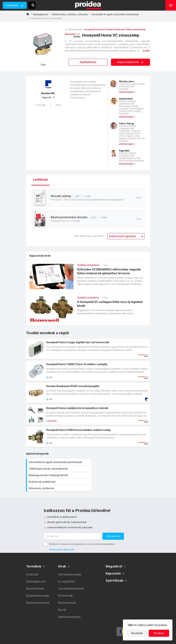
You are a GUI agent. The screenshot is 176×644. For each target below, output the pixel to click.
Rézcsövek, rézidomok (57, 475)
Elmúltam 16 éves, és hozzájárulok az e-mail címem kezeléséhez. (82, 531)
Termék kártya (88, 349)
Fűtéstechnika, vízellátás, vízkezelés (70, 14)
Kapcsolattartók (131, 62)
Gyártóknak (114, 567)
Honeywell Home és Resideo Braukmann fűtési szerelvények (115, 29)
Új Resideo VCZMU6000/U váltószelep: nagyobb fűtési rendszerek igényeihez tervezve (88, 278)
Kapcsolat (113, 560)
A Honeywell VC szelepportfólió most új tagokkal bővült (88, 311)
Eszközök (32, 561)
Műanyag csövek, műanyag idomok (57, 469)
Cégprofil (48, 95)
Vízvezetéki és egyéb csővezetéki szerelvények (115, 14)
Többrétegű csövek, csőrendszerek (120, 462)
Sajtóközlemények (69, 604)
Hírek (62, 553)
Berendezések (35, 576)
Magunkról (114, 553)
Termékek (34, 553)
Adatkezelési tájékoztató (62, 536)
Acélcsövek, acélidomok (120, 469)
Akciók (62, 597)
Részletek (137, 633)
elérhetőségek (126, 92)
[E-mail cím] (72, 523)
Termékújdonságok (70, 561)
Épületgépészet (41, 14)
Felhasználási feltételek (104, 639)
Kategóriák (12, 5)
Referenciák (65, 583)
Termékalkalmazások (71, 576)
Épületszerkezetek (38, 590)
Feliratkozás (113, 523)
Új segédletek (66, 568)
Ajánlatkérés (88, 62)
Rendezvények (67, 590)
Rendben (159, 633)
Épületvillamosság (37, 583)
